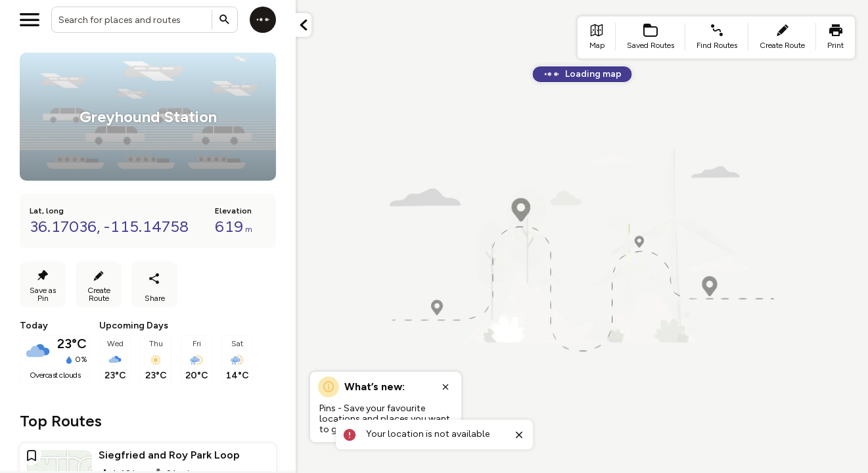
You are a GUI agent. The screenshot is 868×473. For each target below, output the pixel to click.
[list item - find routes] (717, 37)
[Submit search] (225, 20)
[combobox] (145, 20)
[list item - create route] (782, 37)
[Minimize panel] (304, 25)
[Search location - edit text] (145, 20)
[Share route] (154, 284)
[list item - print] (835, 37)
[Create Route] (99, 284)
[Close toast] (519, 435)
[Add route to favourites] (32, 455)
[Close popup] (445, 387)
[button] (304, 25)
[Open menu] (30, 20)
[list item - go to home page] (597, 37)
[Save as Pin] (43, 284)
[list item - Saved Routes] (651, 37)
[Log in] (263, 20)
